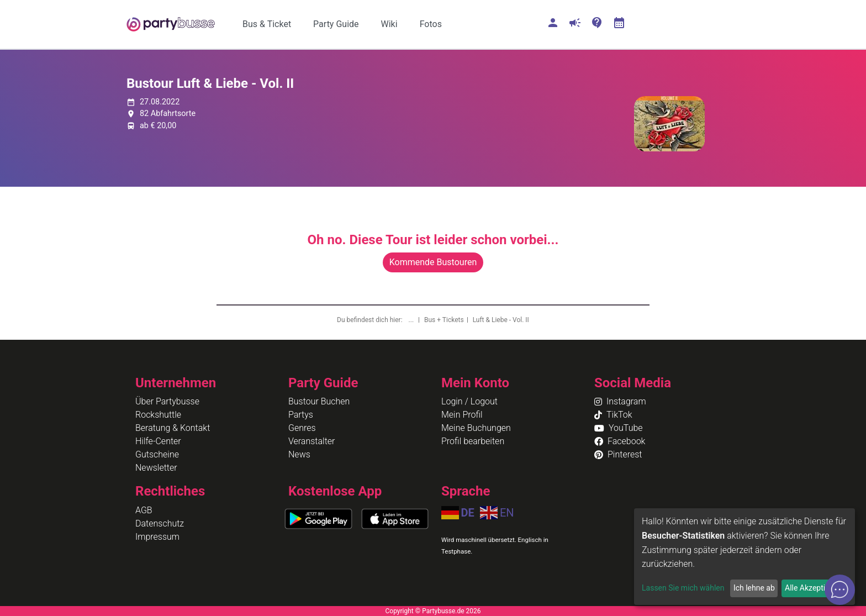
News (299, 454)
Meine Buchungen (476, 428)
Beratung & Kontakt (173, 428)
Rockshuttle (158, 415)
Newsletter (156, 468)
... (412, 320)
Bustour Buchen (319, 401)
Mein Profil (462, 415)
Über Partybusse (167, 401)
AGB (144, 510)
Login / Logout (469, 401)
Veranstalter (311, 441)
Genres (302, 428)
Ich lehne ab (754, 588)
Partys (301, 415)
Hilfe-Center (158, 441)
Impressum (157, 537)
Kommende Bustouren (433, 262)
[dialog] (744, 557)
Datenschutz (160, 523)
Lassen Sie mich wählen (683, 588)
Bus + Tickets (444, 320)
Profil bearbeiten (473, 441)
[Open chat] (840, 590)
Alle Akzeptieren (812, 588)
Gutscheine (157, 454)
